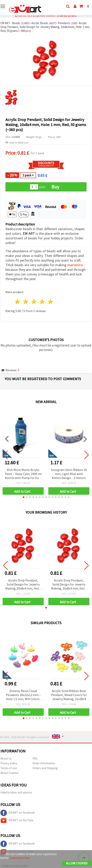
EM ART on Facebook (18, 813)
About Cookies (10, 773)
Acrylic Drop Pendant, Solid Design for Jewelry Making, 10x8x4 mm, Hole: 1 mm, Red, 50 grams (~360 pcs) (23, 585)
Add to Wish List (17, 143)
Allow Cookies (77, 863)
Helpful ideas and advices (16, 792)
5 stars (50, 302)
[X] (2, 854)
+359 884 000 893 (67, 16)
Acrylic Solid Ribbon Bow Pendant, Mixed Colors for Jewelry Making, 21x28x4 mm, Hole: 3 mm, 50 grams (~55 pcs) (69, 695)
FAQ (35, 758)
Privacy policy (9, 763)
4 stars (42, 302)
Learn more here (20, 858)
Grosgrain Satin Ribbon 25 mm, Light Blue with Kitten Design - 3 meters (69, 474)
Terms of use (9, 768)
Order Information (44, 763)
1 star (18, 302)
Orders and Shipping (45, 768)
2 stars (26, 302)
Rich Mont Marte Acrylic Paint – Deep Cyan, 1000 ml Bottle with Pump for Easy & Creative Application (23, 474)
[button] (24, 497)
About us (6, 758)
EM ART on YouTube (17, 820)
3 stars (34, 302)
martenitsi (75, 265)
